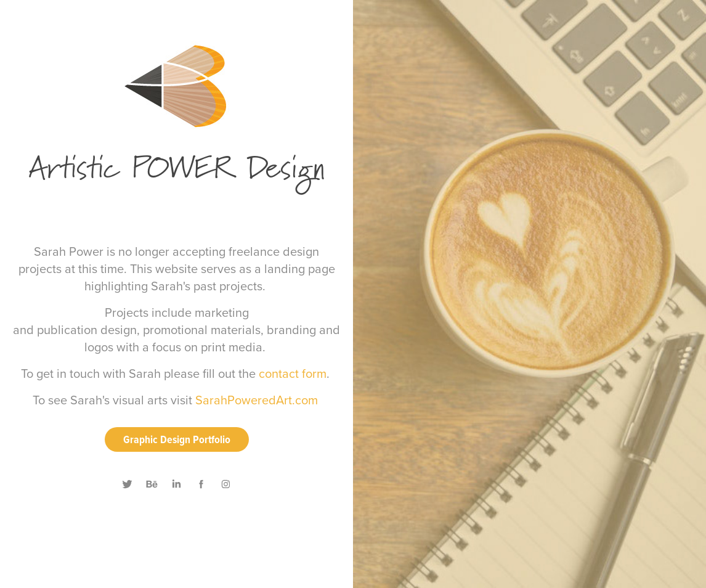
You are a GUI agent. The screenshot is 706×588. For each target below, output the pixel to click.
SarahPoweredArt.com (257, 400)
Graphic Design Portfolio (177, 439)
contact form (293, 373)
